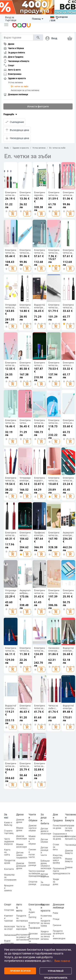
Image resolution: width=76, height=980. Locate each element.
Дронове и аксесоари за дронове (34, 939)
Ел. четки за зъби (20, 86)
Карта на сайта (7, 852)
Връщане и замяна (9, 888)
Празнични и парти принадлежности (61, 871)
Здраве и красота (21, 148)
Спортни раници (33, 883)
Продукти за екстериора (22, 918)
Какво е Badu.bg (8, 824)
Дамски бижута (69, 852)
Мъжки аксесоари (21, 846)
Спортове (9, 910)
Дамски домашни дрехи (21, 866)
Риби (55, 913)
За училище (45, 884)
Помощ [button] (38, 19)
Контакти (9, 869)
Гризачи (57, 925)
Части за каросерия (22, 928)
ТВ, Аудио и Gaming (32, 913)
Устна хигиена (16, 82)
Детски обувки (44, 841)
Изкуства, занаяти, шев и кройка (58, 859)
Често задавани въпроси (9, 842)
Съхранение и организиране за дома (60, 836)
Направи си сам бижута (70, 828)
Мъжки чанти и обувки (32, 840)
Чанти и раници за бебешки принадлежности (37, 874)
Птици (56, 919)
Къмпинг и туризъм (9, 918)
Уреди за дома (56, 882)
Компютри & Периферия (34, 925)
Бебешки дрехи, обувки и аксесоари (46, 865)
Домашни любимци (59, 906)
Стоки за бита (56, 847)
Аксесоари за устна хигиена (25, 90)
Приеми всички (20, 971)
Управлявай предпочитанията (56, 972)
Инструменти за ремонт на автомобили (23, 937)
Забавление (10, 935)
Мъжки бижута (69, 860)
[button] (6, 25)
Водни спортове (9, 942)
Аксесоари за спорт (9, 928)
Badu (7, 148)
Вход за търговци (11, 19)
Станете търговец (9, 832)
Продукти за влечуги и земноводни (59, 935)
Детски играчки (45, 875)
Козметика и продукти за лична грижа (46, 921)
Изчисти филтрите (38, 106)
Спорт (8, 904)
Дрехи (20, 814)
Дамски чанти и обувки (32, 828)
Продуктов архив (10, 862)
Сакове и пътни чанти (32, 853)
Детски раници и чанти (44, 851)
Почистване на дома (59, 827)
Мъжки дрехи (20, 829)
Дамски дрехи (20, 821)
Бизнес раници (32, 864)
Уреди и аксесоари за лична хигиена (46, 935)
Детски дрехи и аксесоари (46, 831)
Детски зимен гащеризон (22, 855)
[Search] (18, 37)
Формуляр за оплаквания (10, 877)
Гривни (69, 867)
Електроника (36, 904)
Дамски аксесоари (21, 837)
